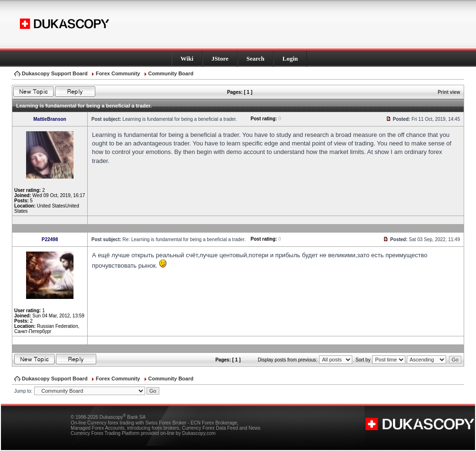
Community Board (171, 73)
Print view (449, 92)
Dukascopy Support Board (55, 73)
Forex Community (118, 73)
